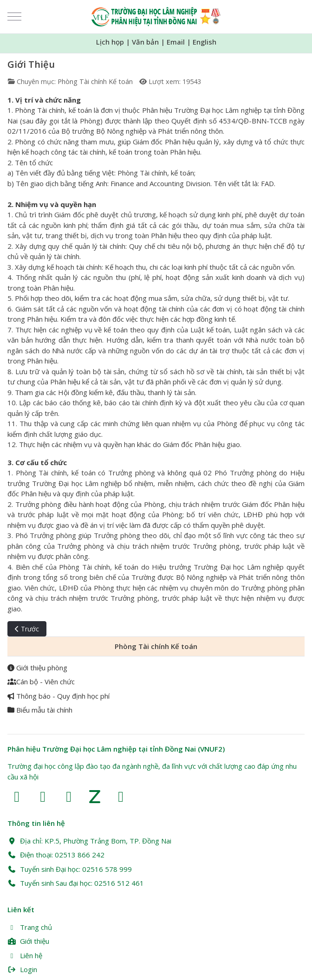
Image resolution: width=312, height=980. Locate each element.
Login (22, 969)
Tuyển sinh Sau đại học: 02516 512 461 (76, 883)
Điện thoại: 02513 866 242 (56, 855)
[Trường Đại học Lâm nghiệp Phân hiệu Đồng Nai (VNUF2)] (156, 17)
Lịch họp (110, 42)
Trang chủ (30, 927)
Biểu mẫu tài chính (40, 710)
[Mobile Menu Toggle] (14, 17)
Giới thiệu (28, 941)
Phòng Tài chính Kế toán (95, 81)
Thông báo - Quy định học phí (58, 696)
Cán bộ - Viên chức (41, 681)
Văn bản (145, 42)
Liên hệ (25, 955)
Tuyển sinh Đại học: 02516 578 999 (70, 869)
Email (176, 42)
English (205, 42)
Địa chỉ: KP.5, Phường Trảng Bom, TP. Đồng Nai (89, 841)
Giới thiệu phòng (37, 668)
